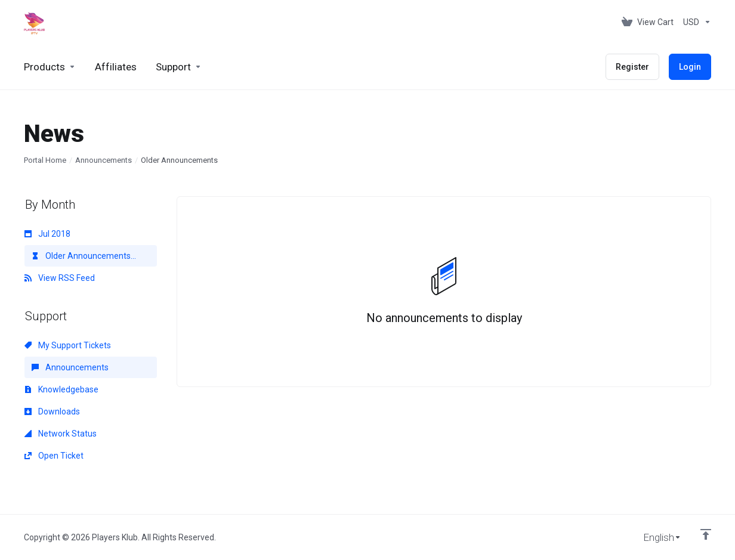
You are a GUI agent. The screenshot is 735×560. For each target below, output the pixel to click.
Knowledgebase (61, 389)
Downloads (52, 412)
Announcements (104, 160)
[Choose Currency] (695, 22)
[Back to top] (706, 534)
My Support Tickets (68, 345)
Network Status (61, 434)
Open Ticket (54, 456)
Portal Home (45, 160)
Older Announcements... (84, 256)
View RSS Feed (60, 278)
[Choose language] (654, 537)
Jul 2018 (47, 234)
